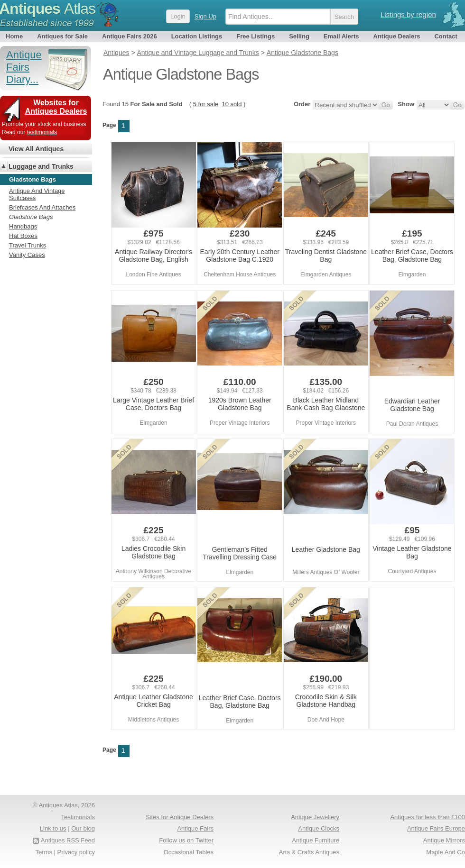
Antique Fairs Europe (436, 828)
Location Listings (197, 36)
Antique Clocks (319, 828)
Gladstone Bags (31, 217)
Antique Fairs (195, 828)
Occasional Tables (189, 852)
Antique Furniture (316, 840)
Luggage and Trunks (41, 166)
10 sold (232, 104)
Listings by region (408, 14)
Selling (299, 36)
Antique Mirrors (444, 840)
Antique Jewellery (315, 817)
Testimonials (78, 817)
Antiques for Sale (62, 36)
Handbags (23, 226)
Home (14, 36)
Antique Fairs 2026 (130, 36)
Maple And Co (446, 852)
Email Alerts (341, 36)
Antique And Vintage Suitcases (37, 194)
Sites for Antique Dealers (180, 817)
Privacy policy (76, 852)
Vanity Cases (27, 255)
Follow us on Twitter (186, 840)
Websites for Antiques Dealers (56, 107)
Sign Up (205, 16)
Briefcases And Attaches (42, 207)
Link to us (53, 828)
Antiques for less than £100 (428, 817)
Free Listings (256, 36)
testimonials (42, 132)
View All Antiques (36, 149)
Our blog (83, 828)
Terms (44, 852)
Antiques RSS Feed (68, 840)
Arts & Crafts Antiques (309, 852)
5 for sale (206, 104)
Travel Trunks (28, 245)
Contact (446, 36)
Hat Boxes (23, 236)
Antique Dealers (397, 36)
